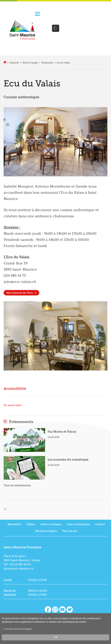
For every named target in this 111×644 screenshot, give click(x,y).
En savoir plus (13, 405)
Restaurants (47, 63)
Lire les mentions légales (18, 629)
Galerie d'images (51, 524)
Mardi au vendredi (10, 593)
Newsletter (14, 524)
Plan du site (70, 531)
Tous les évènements (17, 485)
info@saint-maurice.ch (19, 569)
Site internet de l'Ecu (19, 293)
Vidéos (31, 524)
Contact (100, 524)
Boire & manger (30, 63)
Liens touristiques (78, 524)
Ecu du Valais (63, 63)
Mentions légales (46, 531)
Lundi (8, 580)
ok (56, 637)
